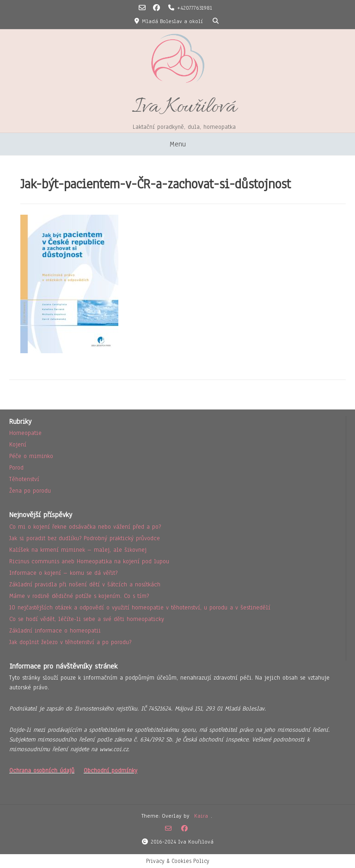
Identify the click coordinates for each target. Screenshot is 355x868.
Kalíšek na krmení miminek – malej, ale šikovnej (78, 550)
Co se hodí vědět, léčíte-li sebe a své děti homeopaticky (87, 619)
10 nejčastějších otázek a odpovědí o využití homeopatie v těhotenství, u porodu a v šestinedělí (140, 608)
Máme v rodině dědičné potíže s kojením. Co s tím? (79, 596)
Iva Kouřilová (184, 107)
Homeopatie (25, 433)
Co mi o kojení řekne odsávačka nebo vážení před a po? (85, 527)
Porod (16, 468)
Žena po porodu (30, 491)
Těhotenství (24, 479)
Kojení (18, 445)
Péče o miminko (31, 456)
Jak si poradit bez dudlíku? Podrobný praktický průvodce (85, 538)
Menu (178, 144)
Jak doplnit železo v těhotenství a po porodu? (70, 642)
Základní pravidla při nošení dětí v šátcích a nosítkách (85, 585)
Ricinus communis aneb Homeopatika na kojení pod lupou (89, 561)
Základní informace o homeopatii (55, 631)
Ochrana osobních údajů (42, 771)
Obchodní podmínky (110, 771)
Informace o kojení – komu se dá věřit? (63, 573)
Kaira (201, 816)
